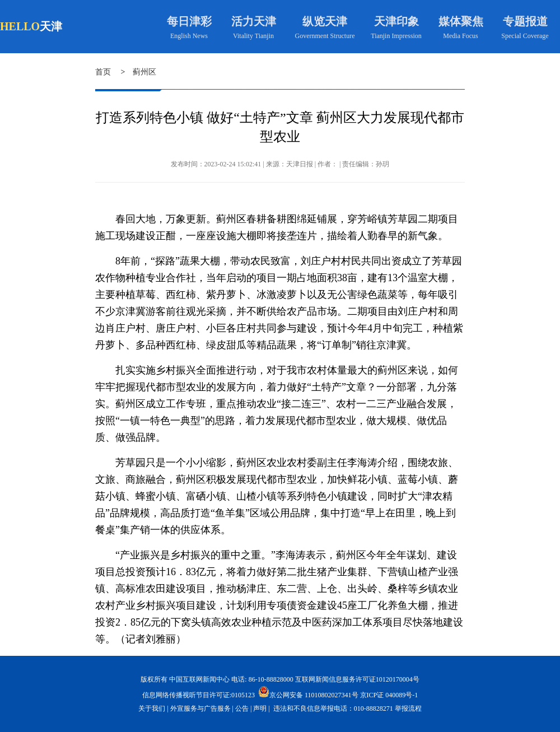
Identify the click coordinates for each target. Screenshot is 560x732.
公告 (242, 708)
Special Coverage (525, 36)
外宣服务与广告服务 (200, 708)
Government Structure (325, 36)
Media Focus (460, 36)
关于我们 (152, 708)
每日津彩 (189, 21)
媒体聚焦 (461, 21)
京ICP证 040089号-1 (389, 695)
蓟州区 (144, 72)
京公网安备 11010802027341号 (308, 692)
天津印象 (396, 21)
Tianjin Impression (396, 36)
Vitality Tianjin (253, 36)
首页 (103, 72)
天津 (51, 26)
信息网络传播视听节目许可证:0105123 (199, 695)
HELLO (20, 26)
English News (189, 36)
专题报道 (525, 21)
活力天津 (254, 21)
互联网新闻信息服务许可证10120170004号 (357, 679)
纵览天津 (325, 21)
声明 (260, 708)
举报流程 (408, 708)
